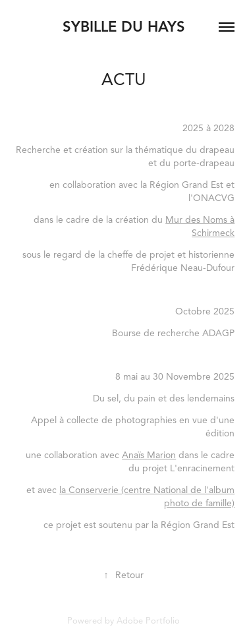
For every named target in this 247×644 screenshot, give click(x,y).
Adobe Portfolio (148, 621)
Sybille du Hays (124, 27)
